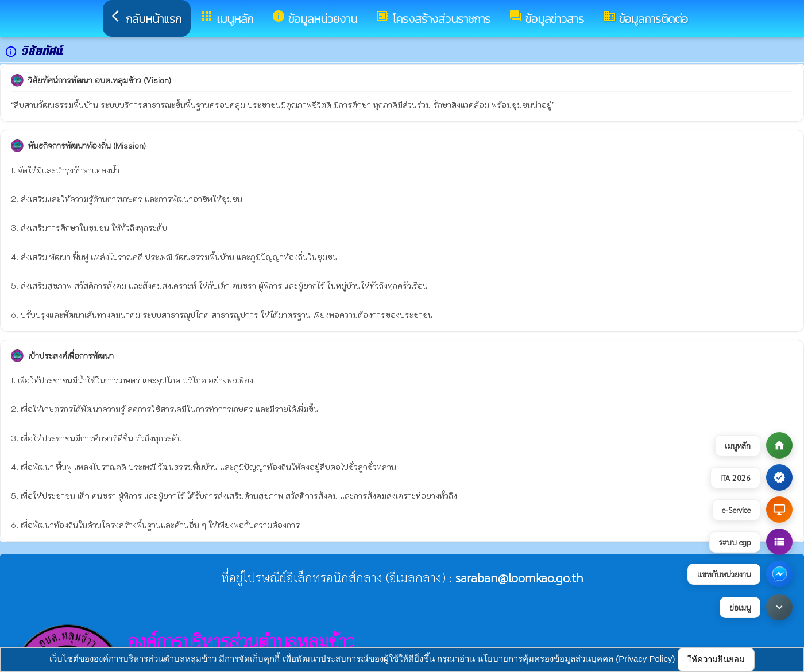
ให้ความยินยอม (716, 659)
